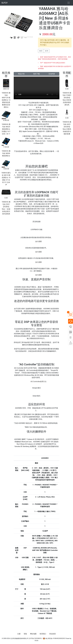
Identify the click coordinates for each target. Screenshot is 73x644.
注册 (19, 634)
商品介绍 (21, 74)
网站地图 (33, 634)
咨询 (47, 51)
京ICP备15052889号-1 (36, 638)
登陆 (25, 634)
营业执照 (52, 634)
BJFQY (5, 3)
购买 (41, 51)
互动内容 (52, 74)
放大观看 (38, 241)
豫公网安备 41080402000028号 (54, 638)
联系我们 (43, 634)
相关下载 (36, 74)
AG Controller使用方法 (39, 382)
